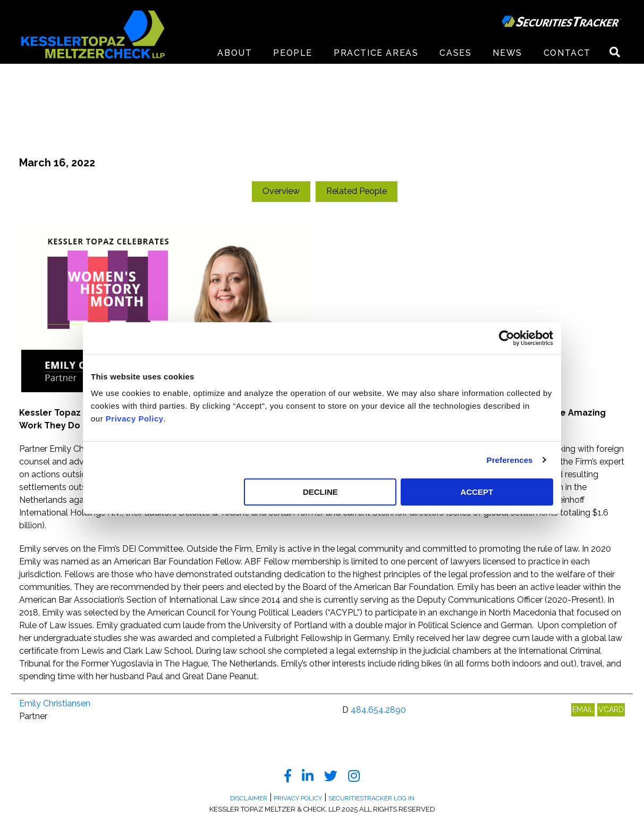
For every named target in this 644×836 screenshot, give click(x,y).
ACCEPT (477, 492)
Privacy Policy (135, 419)
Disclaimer (249, 798)
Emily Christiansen (55, 703)
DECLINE (320, 492)
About (235, 53)
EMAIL (583, 710)
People (293, 53)
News (507, 53)
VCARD (611, 710)
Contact (567, 53)
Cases (455, 53)
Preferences (510, 460)
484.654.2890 (378, 710)
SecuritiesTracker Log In (371, 798)
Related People (357, 191)
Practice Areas (376, 53)
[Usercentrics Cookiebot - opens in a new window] (507, 338)
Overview (281, 191)
